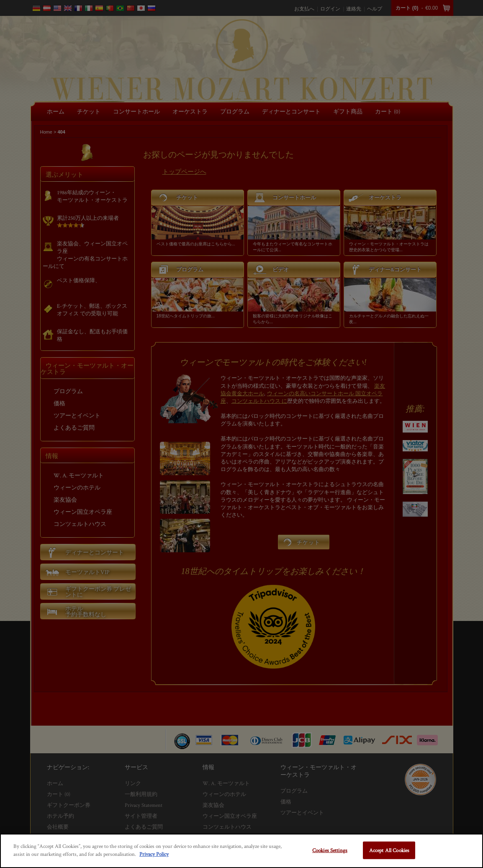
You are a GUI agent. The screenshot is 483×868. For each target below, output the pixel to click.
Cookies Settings (330, 850)
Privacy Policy (154, 854)
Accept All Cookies (389, 850)
